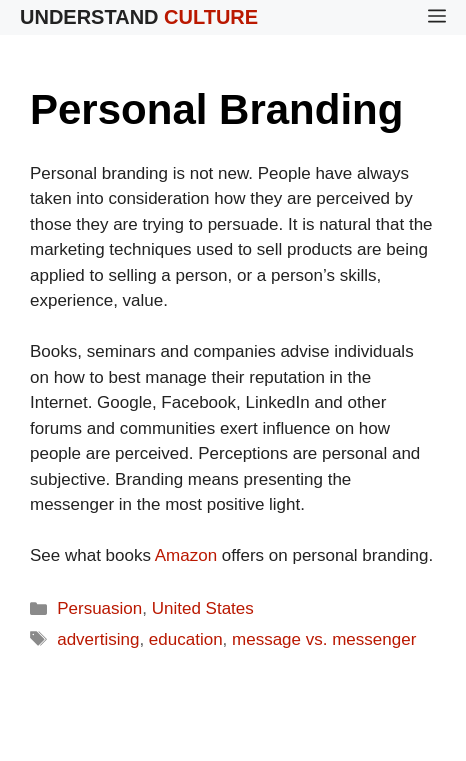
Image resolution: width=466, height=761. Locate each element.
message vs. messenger (324, 639)
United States (203, 608)
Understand (139, 17)
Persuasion (99, 608)
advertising (98, 639)
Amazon (186, 555)
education (186, 639)
